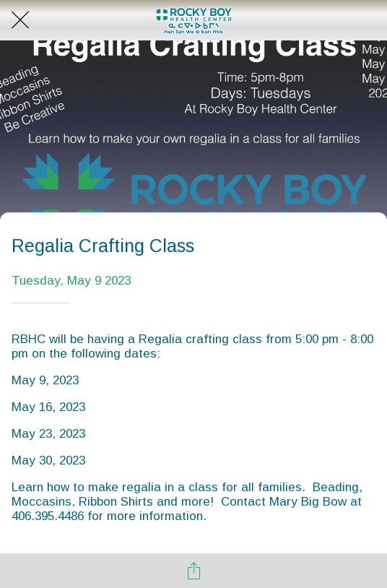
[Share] (193, 571)
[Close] (20, 20)
